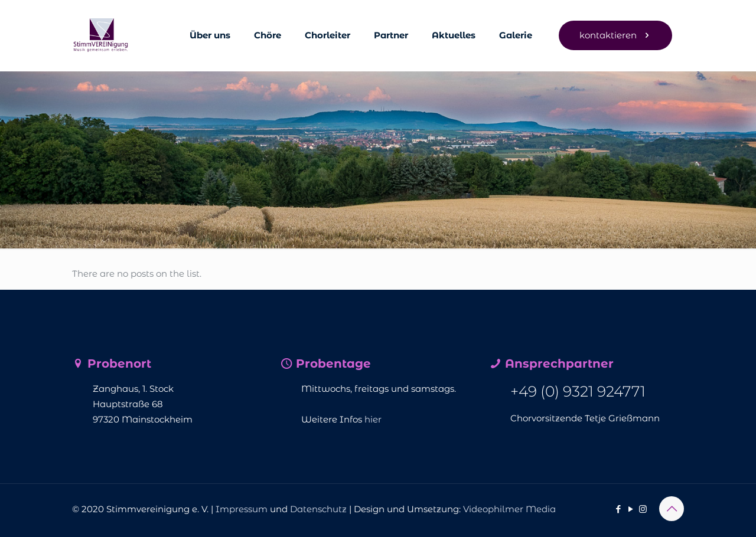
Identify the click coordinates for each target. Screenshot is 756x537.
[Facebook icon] (618, 509)
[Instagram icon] (643, 509)
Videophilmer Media (509, 509)
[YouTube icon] (630, 509)
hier (373, 419)
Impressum (242, 509)
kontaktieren (615, 35)
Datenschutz (318, 509)
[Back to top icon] (672, 509)
